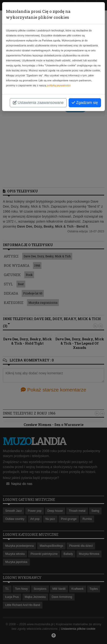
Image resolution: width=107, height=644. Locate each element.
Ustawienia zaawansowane (38, 103)
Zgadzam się (85, 103)
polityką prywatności (59, 85)
